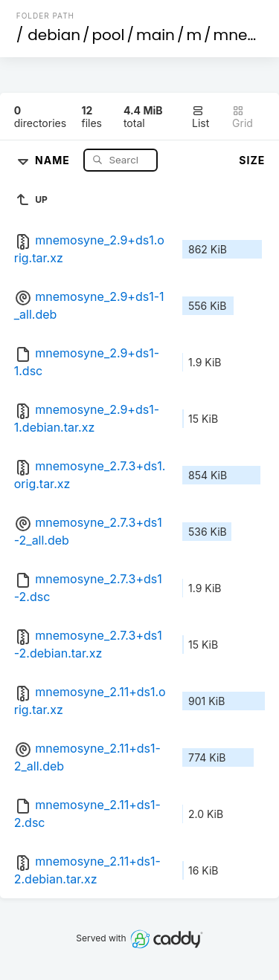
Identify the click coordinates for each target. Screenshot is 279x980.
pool (109, 35)
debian (54, 35)
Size (252, 160)
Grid (243, 117)
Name (54, 159)
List (201, 117)
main (155, 35)
